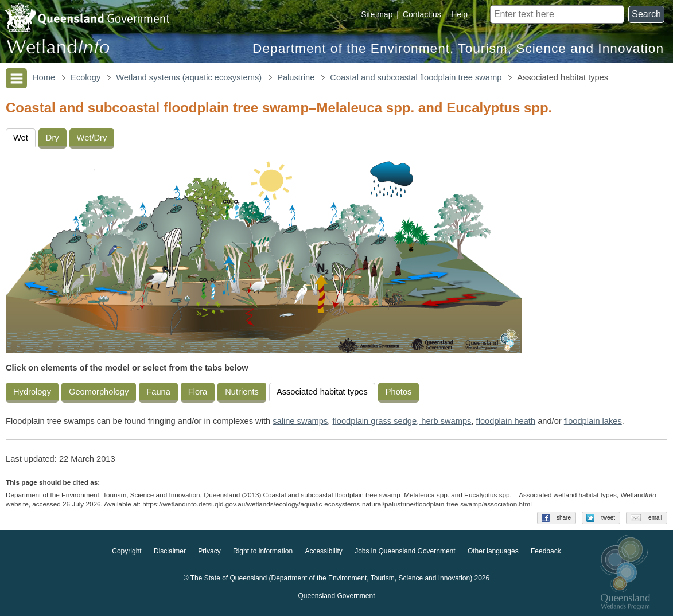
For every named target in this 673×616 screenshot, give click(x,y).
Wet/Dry (92, 138)
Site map (377, 14)
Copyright (127, 552)
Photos (399, 392)
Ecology (85, 77)
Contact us (422, 14)
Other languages (493, 552)
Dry (52, 138)
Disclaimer (170, 552)
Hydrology (32, 392)
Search (646, 14)
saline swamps (300, 421)
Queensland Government (336, 596)
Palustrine (296, 77)
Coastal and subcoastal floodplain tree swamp (416, 77)
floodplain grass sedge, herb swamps (402, 421)
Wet (21, 138)
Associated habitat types (322, 392)
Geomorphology (99, 392)
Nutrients (242, 392)
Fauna (158, 392)
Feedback (546, 552)
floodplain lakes (593, 421)
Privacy (209, 552)
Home (44, 77)
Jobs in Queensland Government (405, 552)
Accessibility (323, 552)
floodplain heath (506, 421)
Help (459, 14)
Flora (198, 392)
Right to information (263, 552)
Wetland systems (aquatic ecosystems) (189, 77)
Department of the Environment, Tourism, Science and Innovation (458, 48)
